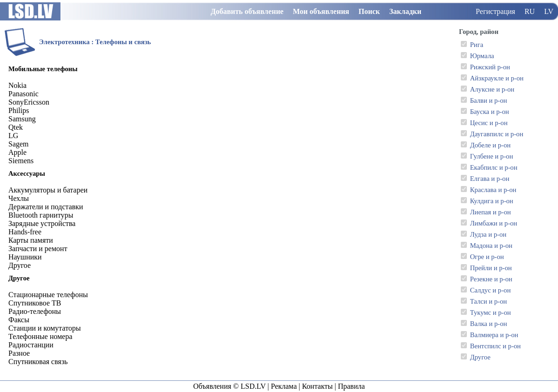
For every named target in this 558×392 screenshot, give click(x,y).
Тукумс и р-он (491, 312)
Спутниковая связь (38, 362)
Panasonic (23, 94)
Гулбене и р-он (492, 156)
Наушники (25, 257)
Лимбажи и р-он (494, 223)
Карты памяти (31, 240)
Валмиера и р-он (494, 335)
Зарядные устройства (42, 223)
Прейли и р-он (491, 268)
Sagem (19, 144)
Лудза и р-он (488, 234)
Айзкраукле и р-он (497, 78)
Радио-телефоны (35, 311)
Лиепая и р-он (491, 212)
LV (549, 11)
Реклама (284, 386)
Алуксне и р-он (492, 89)
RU (530, 11)
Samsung (22, 119)
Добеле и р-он (490, 145)
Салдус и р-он (491, 290)
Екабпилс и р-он (494, 167)
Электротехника (64, 42)
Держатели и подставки (46, 207)
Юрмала (482, 56)
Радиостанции (31, 345)
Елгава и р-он (490, 179)
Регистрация (495, 11)
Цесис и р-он (489, 123)
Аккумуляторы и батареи (48, 190)
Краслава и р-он (493, 190)
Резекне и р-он (491, 279)
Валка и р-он (489, 324)
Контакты (317, 386)
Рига (477, 45)
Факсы (19, 320)
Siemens (21, 161)
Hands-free (25, 232)
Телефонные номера (40, 336)
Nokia (17, 85)
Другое (480, 357)
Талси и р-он (488, 301)
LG (13, 136)
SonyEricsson (29, 102)
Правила (352, 386)
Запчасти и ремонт (38, 249)
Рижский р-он (490, 67)
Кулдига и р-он (492, 201)
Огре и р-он (487, 257)
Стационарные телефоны (48, 295)
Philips (19, 110)
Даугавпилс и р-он (497, 134)
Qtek (16, 127)
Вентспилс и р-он (495, 346)
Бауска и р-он (490, 112)
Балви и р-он (489, 100)
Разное (19, 353)
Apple (17, 152)
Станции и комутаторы (45, 328)
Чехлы (19, 198)
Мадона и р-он (491, 246)
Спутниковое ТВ (35, 303)
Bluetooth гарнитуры (41, 215)
